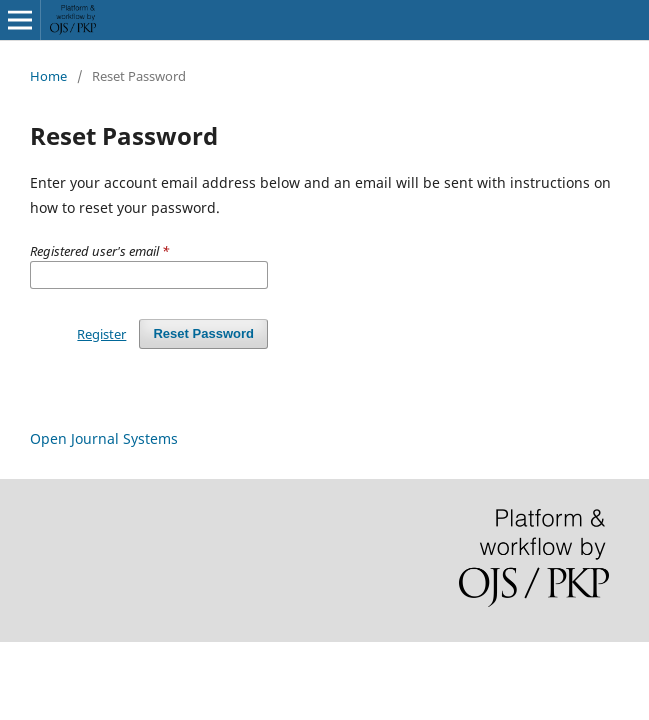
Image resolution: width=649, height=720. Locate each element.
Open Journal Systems (104, 438)
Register (101, 334)
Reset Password (203, 333)
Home (48, 76)
